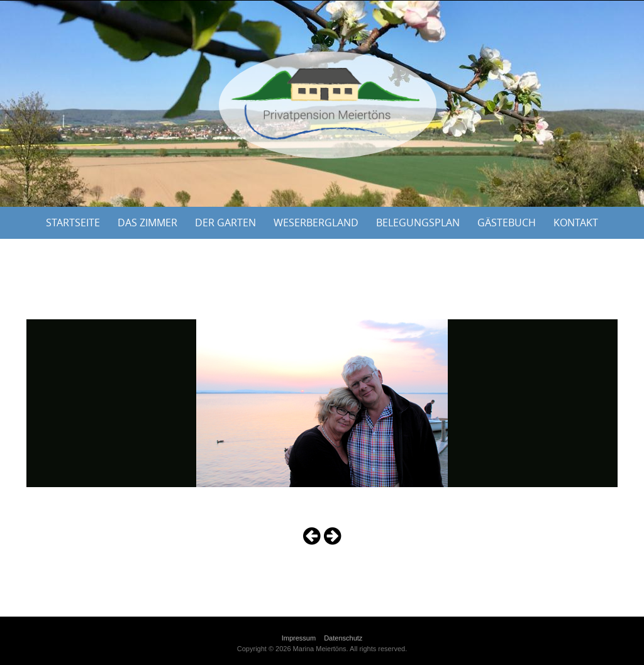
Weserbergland (316, 223)
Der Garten (225, 223)
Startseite (73, 223)
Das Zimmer (147, 223)
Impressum (299, 638)
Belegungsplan (418, 223)
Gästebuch (507, 223)
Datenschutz (343, 638)
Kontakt (576, 223)
